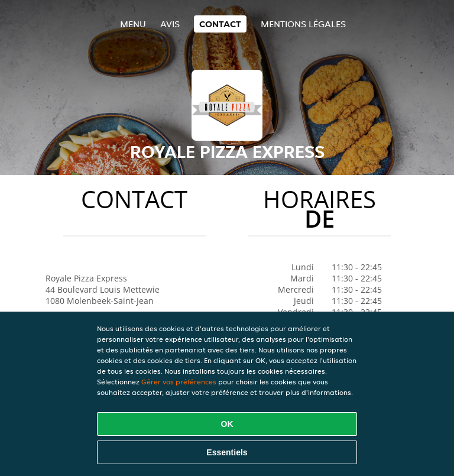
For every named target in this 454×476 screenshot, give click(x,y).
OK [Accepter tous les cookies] (227, 424)
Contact (220, 24)
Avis (170, 24)
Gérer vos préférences (179, 382)
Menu (133, 24)
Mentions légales (303, 24)
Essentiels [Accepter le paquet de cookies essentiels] (227, 452)
